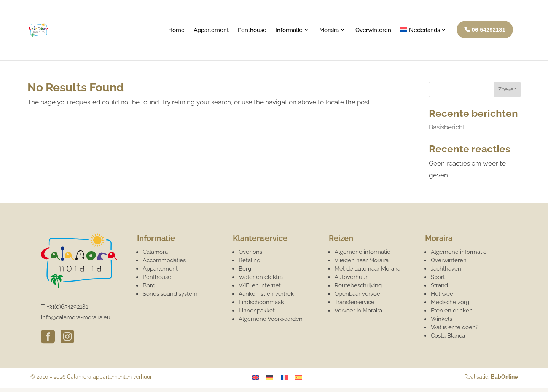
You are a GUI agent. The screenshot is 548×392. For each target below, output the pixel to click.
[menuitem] (424, 43)
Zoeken (507, 89)
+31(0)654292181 (67, 307)
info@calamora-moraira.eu (76, 317)
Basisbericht (447, 127)
